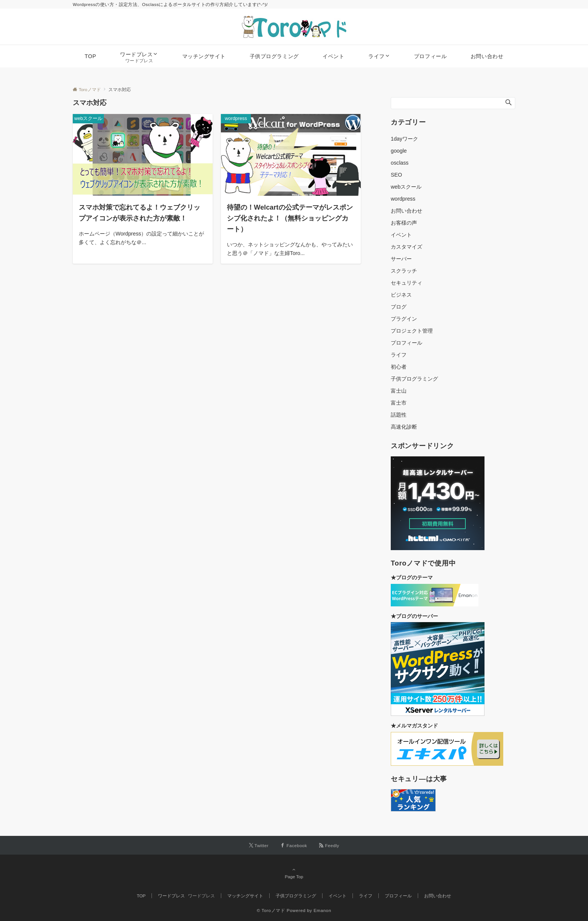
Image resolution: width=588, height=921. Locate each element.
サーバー (401, 259)
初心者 (399, 367)
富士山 (399, 391)
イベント (401, 235)
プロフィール (406, 343)
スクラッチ (404, 271)
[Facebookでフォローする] (294, 845)
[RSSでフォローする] (329, 845)
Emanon (322, 910)
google (399, 151)
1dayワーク (404, 139)
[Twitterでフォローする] (259, 845)
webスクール (406, 187)
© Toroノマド (271, 910)
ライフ (399, 355)
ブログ (399, 307)
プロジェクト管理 (412, 331)
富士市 (399, 403)
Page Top (294, 873)
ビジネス (401, 295)
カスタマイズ (406, 247)
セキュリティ (406, 283)
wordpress (403, 199)
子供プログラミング (414, 379)
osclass (400, 163)
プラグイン (404, 319)
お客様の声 (404, 223)
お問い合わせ (406, 211)
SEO (396, 175)
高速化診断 (404, 427)
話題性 (399, 415)
